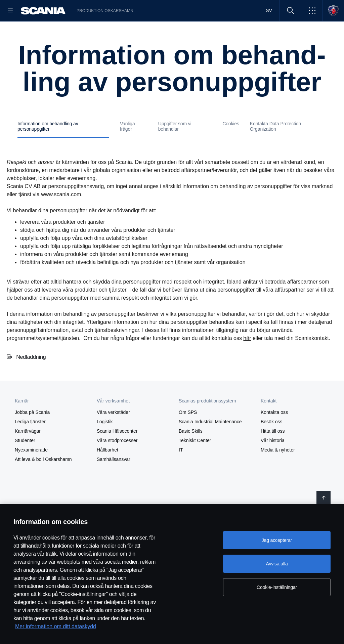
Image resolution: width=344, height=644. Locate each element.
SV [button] (269, 10)
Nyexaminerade (31, 498)
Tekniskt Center (195, 489)
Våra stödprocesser (117, 489)
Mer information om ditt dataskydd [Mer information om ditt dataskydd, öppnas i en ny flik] (56, 626)
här (247, 387)
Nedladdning (31, 405)
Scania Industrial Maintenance (210, 470)
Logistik (105, 470)
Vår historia (273, 489)
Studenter (25, 489)
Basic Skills (191, 479)
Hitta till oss (273, 479)
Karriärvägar (28, 479)
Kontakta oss (274, 461)
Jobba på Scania (32, 461)
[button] (312, 11)
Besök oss (272, 470)
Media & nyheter (278, 498)
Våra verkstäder (113, 461)
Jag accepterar (277, 540)
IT (181, 498)
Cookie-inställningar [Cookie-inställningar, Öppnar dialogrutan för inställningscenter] (277, 587)
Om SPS (188, 461)
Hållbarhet (107, 498)
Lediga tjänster (30, 470)
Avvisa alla (277, 564)
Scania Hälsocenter (117, 479)
